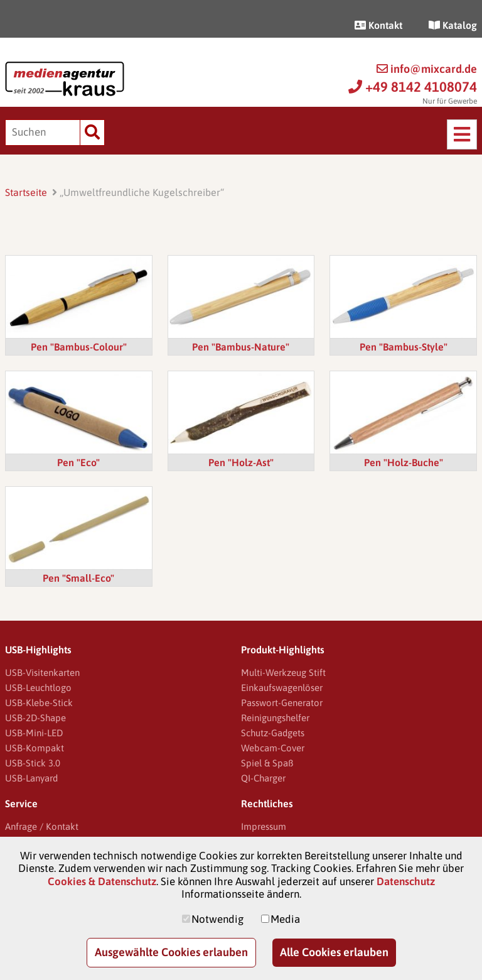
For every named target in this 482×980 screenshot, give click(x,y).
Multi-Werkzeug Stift (283, 672)
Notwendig (217, 919)
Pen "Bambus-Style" (404, 347)
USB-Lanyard (31, 778)
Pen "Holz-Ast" (241, 462)
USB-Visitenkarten (42, 672)
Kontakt (378, 25)
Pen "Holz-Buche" (404, 462)
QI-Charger (263, 778)
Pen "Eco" (78, 462)
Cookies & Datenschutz (102, 881)
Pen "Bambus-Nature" (241, 347)
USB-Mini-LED (34, 733)
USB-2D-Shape (35, 718)
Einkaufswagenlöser (282, 688)
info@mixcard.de (427, 69)
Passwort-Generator (282, 703)
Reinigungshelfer (275, 718)
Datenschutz (406, 881)
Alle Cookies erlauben (334, 952)
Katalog (453, 25)
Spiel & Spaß (267, 763)
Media (285, 919)
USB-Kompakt (35, 748)
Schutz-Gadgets (273, 733)
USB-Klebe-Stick (39, 703)
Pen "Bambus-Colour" (79, 347)
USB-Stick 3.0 (33, 763)
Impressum (264, 826)
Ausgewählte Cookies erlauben (171, 952)
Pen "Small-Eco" (78, 578)
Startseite (26, 192)
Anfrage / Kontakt (42, 826)
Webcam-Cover (273, 748)
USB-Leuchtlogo (38, 688)
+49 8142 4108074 (413, 87)
